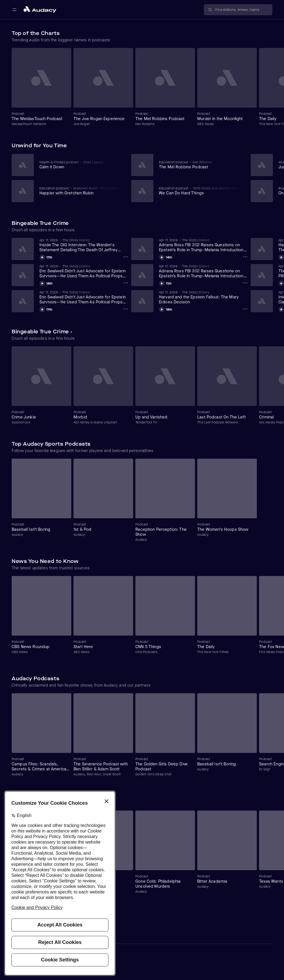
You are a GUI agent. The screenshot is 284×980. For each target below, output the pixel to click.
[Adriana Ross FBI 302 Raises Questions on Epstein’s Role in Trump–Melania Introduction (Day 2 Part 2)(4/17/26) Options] (245, 257)
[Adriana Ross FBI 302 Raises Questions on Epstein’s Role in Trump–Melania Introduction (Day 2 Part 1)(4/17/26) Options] (245, 283)
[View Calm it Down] (81, 165)
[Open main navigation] (14, 10)
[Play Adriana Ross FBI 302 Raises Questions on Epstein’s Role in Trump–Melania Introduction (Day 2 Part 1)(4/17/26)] (165, 283)
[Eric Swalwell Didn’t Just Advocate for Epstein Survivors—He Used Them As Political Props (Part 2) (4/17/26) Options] (126, 283)
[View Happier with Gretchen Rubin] (81, 191)
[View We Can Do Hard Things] (201, 191)
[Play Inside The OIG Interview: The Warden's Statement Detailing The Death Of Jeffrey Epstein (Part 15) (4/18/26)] (46, 257)
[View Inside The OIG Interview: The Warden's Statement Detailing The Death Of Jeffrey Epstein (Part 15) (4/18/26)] (84, 245)
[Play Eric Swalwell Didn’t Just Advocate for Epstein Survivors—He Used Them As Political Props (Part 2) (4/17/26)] (46, 283)
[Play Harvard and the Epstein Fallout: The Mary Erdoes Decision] (166, 309)
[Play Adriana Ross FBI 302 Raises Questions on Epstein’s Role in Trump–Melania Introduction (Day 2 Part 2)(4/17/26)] (166, 257)
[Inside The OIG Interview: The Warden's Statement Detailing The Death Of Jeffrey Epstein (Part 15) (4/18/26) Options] (126, 257)
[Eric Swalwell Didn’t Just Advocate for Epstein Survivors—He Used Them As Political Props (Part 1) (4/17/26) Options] (126, 309)
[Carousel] (142, 87)
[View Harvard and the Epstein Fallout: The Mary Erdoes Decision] (204, 297)
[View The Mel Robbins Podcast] (201, 165)
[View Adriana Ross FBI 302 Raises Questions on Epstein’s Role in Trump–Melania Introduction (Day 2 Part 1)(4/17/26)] (204, 271)
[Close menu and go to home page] (40, 10)
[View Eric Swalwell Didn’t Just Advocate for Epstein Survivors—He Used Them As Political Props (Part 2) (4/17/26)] (84, 271)
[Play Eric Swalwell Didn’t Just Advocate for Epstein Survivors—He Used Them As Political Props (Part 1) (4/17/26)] (46, 309)
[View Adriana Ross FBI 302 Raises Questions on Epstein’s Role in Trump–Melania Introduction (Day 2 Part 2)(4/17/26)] (204, 245)
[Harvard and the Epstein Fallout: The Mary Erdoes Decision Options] (245, 309)
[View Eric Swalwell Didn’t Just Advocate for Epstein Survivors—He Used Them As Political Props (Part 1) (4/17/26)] (84, 297)
